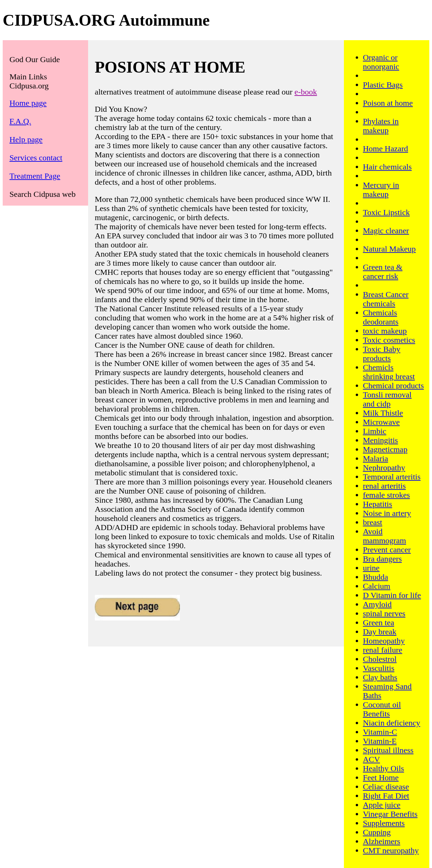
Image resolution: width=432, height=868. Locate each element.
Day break (380, 632)
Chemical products (393, 386)
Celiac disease (386, 787)
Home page (28, 103)
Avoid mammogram (384, 536)
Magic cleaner (386, 231)
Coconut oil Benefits (382, 709)
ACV (371, 759)
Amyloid (377, 604)
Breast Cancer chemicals (386, 299)
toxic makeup (385, 331)
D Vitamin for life (392, 595)
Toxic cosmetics (389, 340)
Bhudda (375, 577)
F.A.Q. (20, 121)
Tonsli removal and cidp (387, 399)
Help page (26, 139)
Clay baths (380, 677)
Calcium (376, 586)
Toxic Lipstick (386, 212)
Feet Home (381, 778)
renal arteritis (384, 486)
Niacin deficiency (391, 723)
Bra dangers (382, 559)
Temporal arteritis (392, 477)
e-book (306, 92)
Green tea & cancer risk (383, 272)
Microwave (381, 422)
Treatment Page (35, 176)
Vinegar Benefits (390, 814)
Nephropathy (384, 468)
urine (371, 568)
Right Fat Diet (386, 796)
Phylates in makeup (381, 126)
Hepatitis (377, 504)
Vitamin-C (380, 732)
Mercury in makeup (381, 190)
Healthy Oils (383, 768)
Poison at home (388, 103)
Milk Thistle (383, 413)
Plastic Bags (383, 85)
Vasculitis (379, 668)
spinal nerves (384, 613)
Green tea (379, 623)
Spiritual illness (388, 750)
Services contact (36, 158)
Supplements (384, 823)
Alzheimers (382, 841)
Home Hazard (385, 149)
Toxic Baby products (382, 354)
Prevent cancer (387, 550)
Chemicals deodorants (381, 317)
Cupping (377, 832)
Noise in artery (387, 513)
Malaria (375, 458)
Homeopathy (384, 641)
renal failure (383, 650)
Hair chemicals (387, 167)
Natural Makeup (389, 249)
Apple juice (382, 805)
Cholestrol (380, 659)
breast (372, 522)
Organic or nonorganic (381, 62)
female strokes (386, 495)
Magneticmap (385, 449)
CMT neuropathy (391, 850)
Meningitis (380, 440)
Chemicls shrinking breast (389, 372)
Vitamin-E (380, 741)
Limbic (374, 431)
